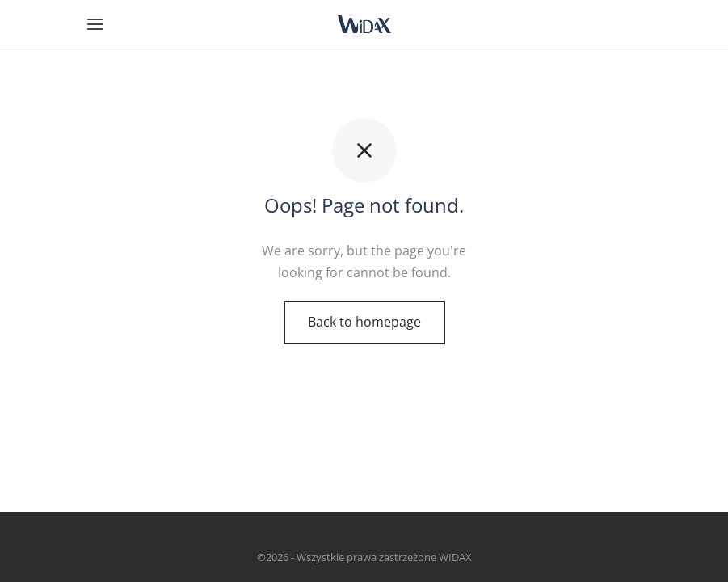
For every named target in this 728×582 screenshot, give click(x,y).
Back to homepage (364, 322)
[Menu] (95, 24)
